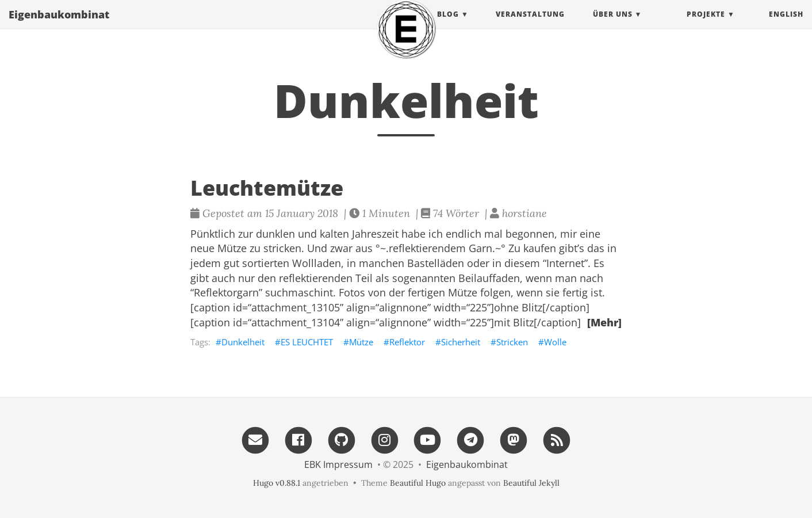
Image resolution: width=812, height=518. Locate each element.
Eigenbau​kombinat (59, 26)
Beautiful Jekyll (531, 483)
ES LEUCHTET (307, 342)
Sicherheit (461, 342)
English (786, 26)
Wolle (555, 342)
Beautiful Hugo (418, 483)
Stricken (512, 342)
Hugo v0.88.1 (277, 483)
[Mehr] (604, 322)
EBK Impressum (338, 464)
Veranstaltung (530, 26)
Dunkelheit (243, 342)
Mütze (361, 342)
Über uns (613, 26)
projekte (706, 26)
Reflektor (407, 342)
